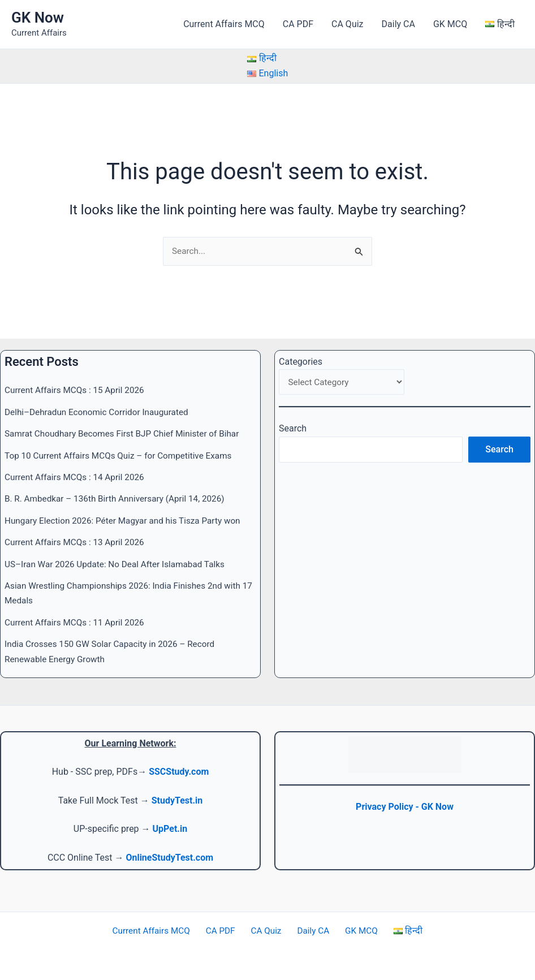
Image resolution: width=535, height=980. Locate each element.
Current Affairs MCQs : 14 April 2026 (77, 477)
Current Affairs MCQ (224, 24)
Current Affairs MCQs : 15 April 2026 (77, 390)
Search (293, 430)
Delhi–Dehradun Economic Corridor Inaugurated (101, 412)
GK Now (38, 18)
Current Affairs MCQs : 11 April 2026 (77, 622)
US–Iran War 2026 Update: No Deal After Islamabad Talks (120, 564)
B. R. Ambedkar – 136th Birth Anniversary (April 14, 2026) (120, 499)
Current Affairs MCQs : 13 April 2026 (77, 542)
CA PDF (298, 24)
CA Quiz (347, 24)
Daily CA (398, 24)
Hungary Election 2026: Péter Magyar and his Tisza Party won (128, 521)
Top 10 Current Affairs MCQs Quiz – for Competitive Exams (123, 456)
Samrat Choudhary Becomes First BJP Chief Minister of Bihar (127, 433)
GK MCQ (450, 24)
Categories (301, 362)
